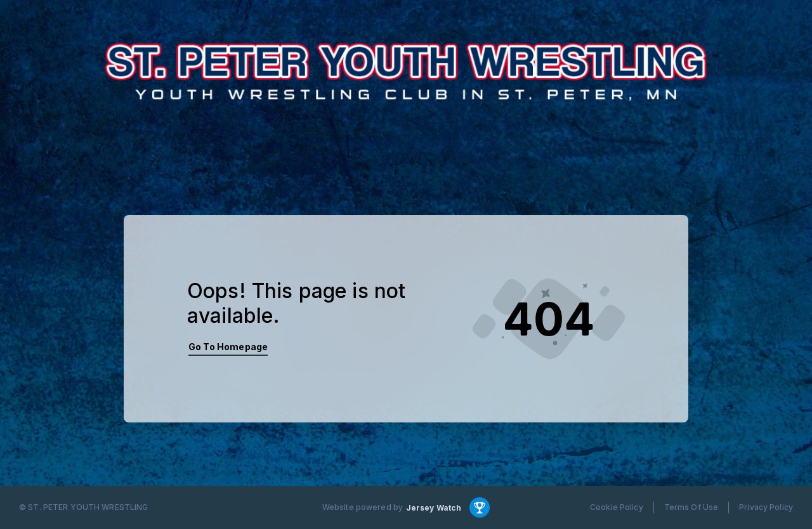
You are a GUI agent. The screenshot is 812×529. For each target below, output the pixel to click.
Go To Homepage (228, 347)
